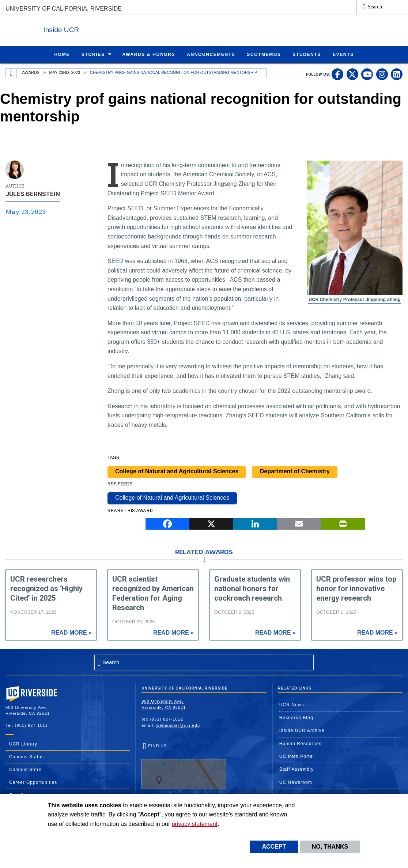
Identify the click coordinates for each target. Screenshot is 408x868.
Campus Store (25, 769)
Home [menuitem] (62, 54)
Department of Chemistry (295, 471)
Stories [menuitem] (93, 54)
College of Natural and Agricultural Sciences (177, 471)
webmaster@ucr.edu (178, 725)
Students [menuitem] (307, 54)
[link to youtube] (367, 74)
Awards (31, 72)
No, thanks (330, 847)
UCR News (292, 704)
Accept (274, 847)
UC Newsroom (296, 782)
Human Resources (301, 743)
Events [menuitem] (343, 54)
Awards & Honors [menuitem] (149, 54)
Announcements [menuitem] (211, 54)
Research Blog (296, 717)
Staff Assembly (297, 769)
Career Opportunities (33, 782)
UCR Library (23, 744)
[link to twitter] (352, 74)
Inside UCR (95, 29)
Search (375, 7)
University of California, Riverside (64, 9)
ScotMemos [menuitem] (264, 54)
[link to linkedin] (397, 74)
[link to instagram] (382, 74)
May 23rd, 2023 (65, 72)
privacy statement (195, 824)
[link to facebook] (337, 74)
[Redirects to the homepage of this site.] (11, 73)
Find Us (184, 766)
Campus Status (27, 756)
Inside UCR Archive (302, 730)
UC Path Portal (297, 756)
